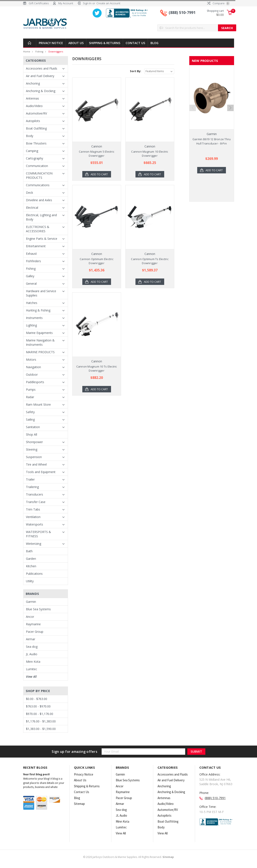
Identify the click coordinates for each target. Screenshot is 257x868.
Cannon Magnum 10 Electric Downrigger (150, 154)
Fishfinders (33, 261)
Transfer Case (36, 502)
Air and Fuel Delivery (40, 76)
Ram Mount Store (38, 404)
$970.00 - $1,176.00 (40, 714)
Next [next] (230, 108)
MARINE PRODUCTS (40, 352)
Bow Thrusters (36, 143)
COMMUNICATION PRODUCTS (39, 175)
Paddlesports (35, 382)
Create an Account (108, 3)
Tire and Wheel (36, 464)
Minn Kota (33, 662)
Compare (218, 3)
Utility (30, 581)
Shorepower (34, 442)
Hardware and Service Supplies (41, 293)
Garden (31, 559)
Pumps (31, 389)
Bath (29, 551)
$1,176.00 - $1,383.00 (41, 721)
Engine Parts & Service (42, 239)
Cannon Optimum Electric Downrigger (97, 261)
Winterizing (34, 544)
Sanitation (33, 427)
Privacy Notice (51, 43)
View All (31, 677)
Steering (32, 449)
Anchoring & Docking (41, 91)
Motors (31, 360)
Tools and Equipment (41, 472)
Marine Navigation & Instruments (40, 342)
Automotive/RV (36, 113)
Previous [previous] (193, 108)
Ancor (30, 617)
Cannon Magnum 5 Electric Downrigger (97, 154)
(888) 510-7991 (182, 12)
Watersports (35, 524)
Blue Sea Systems (38, 609)
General (31, 284)
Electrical (32, 208)
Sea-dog (32, 647)
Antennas (32, 98)
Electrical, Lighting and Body (41, 217)
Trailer (30, 479)
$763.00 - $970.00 (38, 706)
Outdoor (32, 374)
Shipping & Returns (105, 43)
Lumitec (32, 669)
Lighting (31, 325)
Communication (37, 166)
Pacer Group (35, 632)
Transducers (35, 494)
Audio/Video (34, 106)
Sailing (30, 419)
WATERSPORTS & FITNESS (38, 534)
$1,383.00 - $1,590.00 (41, 729)
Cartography (35, 158)
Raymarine (33, 624)
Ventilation (33, 517)
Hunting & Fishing (38, 310)
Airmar (31, 639)
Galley (30, 276)
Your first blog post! (36, 774)
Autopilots (33, 121)
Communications (38, 185)
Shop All (32, 434)
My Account (66, 3)
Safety (30, 412)
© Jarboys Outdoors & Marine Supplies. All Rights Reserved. (128, 857)
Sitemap (79, 804)
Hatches (32, 303)
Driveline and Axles (39, 200)
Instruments (34, 318)
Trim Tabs (33, 509)
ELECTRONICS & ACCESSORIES (38, 229)
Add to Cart (99, 174)
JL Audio (32, 654)
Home (27, 51)
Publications (34, 574)
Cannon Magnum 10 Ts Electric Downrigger (97, 369)
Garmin (31, 602)
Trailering (32, 487)
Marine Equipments (39, 333)
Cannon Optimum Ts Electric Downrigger (150, 261)
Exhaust (31, 254)
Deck (29, 193)
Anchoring (33, 83)
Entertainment (36, 246)
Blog (154, 43)
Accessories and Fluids (42, 68)
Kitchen (31, 566)
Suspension (34, 457)
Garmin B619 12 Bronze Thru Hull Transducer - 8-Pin (212, 141)
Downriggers (56, 51)
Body (30, 136)
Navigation (33, 367)
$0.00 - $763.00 (37, 699)
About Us (76, 43)
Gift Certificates (39, 3)
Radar (30, 397)
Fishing (39, 51)
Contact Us (135, 43)
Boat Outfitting (36, 128)
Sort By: (136, 71)
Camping (32, 151)
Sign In (87, 3)
